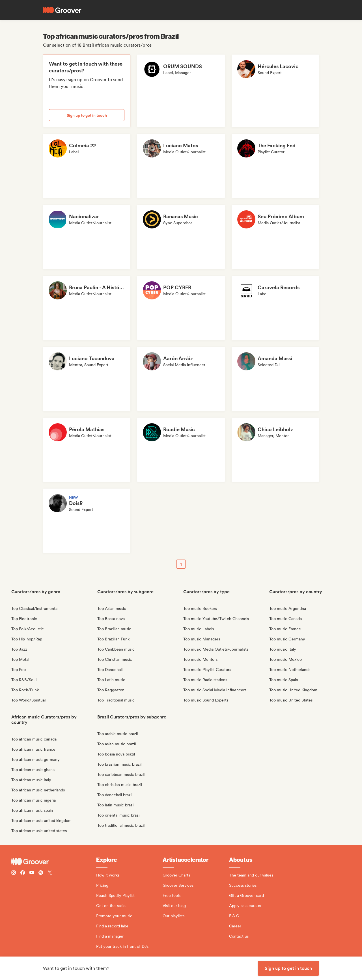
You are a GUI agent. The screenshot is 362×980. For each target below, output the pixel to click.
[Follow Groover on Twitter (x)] (50, 873)
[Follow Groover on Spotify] (41, 873)
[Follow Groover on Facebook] (23, 873)
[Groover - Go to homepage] (54, 862)
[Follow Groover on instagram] (14, 873)
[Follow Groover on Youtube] (32, 873)
